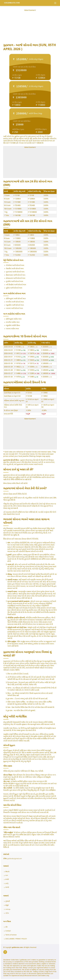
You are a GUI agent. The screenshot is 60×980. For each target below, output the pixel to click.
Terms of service (11, 935)
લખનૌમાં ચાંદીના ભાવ (13, 322)
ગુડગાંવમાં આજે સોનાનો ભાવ (15, 272)
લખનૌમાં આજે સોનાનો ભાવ (15, 302)
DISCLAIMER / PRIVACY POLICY (16, 939)
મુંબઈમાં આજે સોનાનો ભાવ (15, 282)
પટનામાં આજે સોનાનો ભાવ (14, 308)
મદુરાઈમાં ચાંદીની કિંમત (13, 326)
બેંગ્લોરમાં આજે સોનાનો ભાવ (15, 265)
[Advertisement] (30, 26)
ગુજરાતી (8, 901)
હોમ (6, 927)
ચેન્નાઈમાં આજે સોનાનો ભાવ (15, 269)
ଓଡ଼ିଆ (7, 913)
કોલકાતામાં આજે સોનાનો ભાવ (16, 278)
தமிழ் (7, 884)
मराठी (7, 880)
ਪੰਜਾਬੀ (7, 887)
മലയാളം (8, 909)
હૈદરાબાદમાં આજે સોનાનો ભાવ (16, 275)
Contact (8, 931)
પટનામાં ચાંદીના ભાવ (12, 329)
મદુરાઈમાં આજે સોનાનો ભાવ (15, 305)
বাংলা (7, 876)
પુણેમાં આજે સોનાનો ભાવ (14, 288)
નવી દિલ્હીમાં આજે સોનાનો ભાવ (16, 285)
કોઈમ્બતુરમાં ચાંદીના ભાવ (14, 319)
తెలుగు (7, 872)
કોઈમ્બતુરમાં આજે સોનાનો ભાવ (16, 299)
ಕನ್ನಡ (7, 905)
